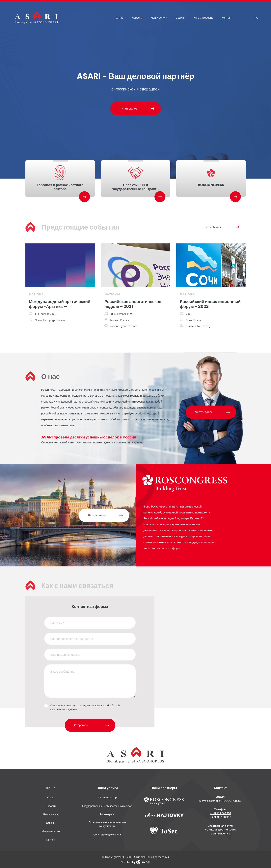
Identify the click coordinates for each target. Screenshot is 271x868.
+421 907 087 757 (220, 812)
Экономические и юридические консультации (107, 823)
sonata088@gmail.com (220, 829)
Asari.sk (139, 856)
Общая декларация (157, 856)
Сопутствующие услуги (107, 834)
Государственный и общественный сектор (107, 805)
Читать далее (128, 109)
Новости (137, 18)
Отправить (81, 724)
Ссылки (180, 18)
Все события (213, 226)
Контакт (227, 18)
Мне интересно (204, 18)
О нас (120, 18)
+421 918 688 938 (220, 816)
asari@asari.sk (220, 833)
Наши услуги (159, 18)
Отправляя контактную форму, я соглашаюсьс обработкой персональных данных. (85, 707)
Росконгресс (107, 814)
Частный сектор (107, 797)
